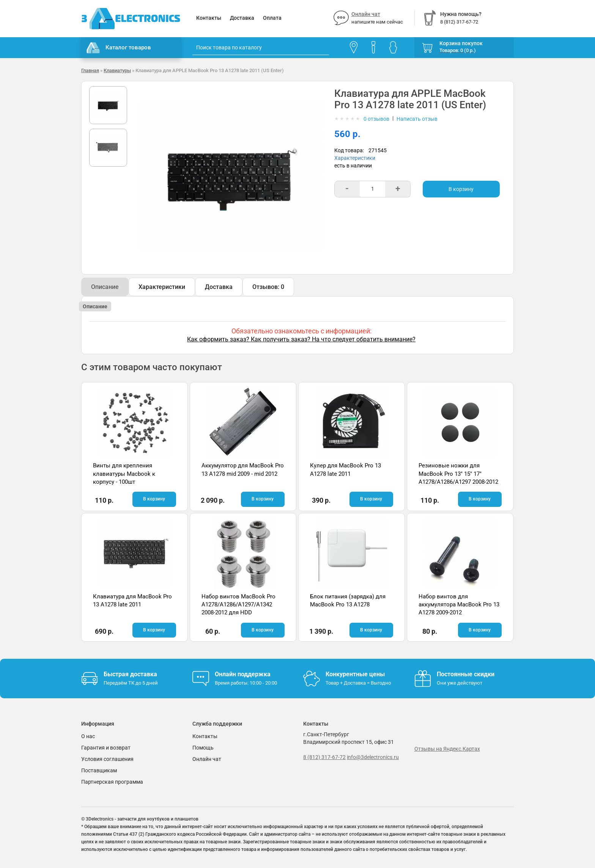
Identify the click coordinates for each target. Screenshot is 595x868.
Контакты (209, 18)
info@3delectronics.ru (373, 757)
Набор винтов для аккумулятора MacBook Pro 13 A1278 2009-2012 (459, 605)
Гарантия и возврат (106, 748)
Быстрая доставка (130, 674)
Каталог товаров (119, 48)
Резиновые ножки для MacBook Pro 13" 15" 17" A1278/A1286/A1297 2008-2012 (458, 474)
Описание (105, 287)
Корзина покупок (461, 43)
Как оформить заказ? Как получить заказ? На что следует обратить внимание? (301, 339)
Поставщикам (99, 770)
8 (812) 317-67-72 (324, 757)
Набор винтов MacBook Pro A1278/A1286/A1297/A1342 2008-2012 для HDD (238, 605)
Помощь (203, 748)
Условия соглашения (107, 759)
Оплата (272, 18)
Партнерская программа (112, 782)
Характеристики (355, 158)
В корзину (461, 189)
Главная (90, 70)
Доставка (242, 18)
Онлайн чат (366, 14)
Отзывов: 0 (268, 287)
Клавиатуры (117, 70)
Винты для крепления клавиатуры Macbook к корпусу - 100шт (124, 474)
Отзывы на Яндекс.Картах (447, 749)
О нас (88, 736)
